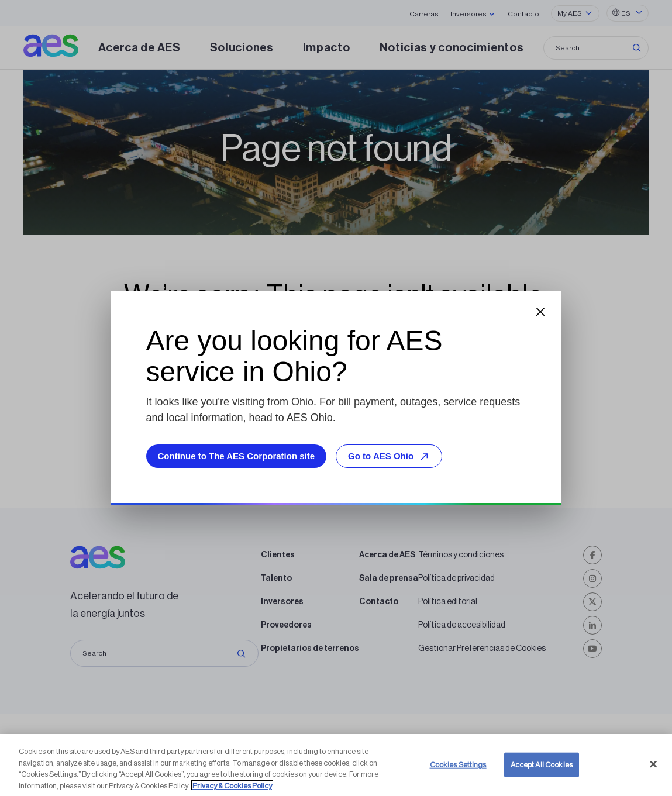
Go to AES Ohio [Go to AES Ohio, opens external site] (390, 456)
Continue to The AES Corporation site (237, 456)
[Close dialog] (540, 312)
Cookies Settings (458, 779)
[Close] (653, 779)
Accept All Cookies (542, 779)
